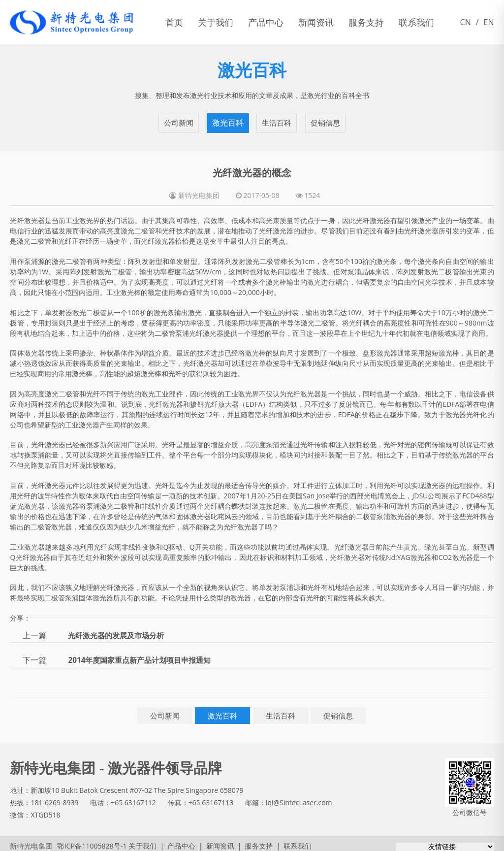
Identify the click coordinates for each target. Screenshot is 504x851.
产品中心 (266, 22)
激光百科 (227, 120)
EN (489, 22)
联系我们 (416, 22)
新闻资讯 (316, 22)
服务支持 (366, 22)
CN (466, 22)
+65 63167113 (211, 798)
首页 (174, 22)
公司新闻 (179, 120)
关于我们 (216, 22)
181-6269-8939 (54, 798)
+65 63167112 (133, 798)
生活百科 (277, 120)
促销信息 (325, 120)
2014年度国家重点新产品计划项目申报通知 (144, 655)
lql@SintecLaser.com (299, 798)
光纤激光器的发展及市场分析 (119, 630)
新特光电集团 (31, 841)
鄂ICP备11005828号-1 (88, 841)
